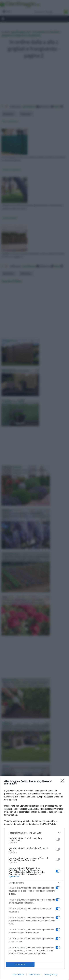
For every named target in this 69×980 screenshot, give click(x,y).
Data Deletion (18, 975)
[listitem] (34, 833)
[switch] (58, 839)
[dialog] (34, 878)
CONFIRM (20, 964)
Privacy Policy (51, 975)
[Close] (63, 782)
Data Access (34, 975)
